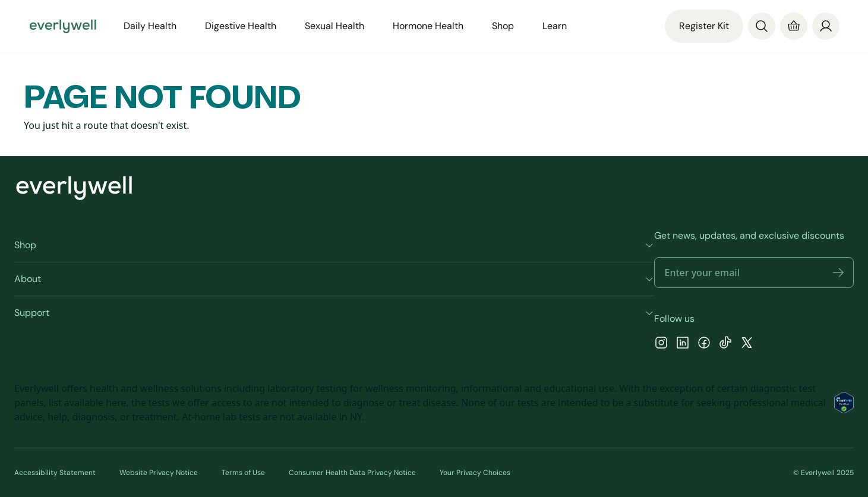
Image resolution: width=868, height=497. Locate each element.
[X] (747, 344)
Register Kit (704, 26)
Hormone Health (428, 26)
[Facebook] (704, 344)
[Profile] (826, 26)
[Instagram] (661, 344)
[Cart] (794, 26)
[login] (826, 25)
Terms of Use (243, 473)
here (116, 403)
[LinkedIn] (683, 344)
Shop (503, 26)
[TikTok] (725, 344)
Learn (555, 26)
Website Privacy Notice (159, 473)
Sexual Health (334, 26)
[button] (838, 273)
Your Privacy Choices (475, 473)
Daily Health (150, 26)
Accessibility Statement (55, 473)
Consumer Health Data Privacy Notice (352, 473)
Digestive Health (241, 26)
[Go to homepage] (63, 26)
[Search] (762, 26)
